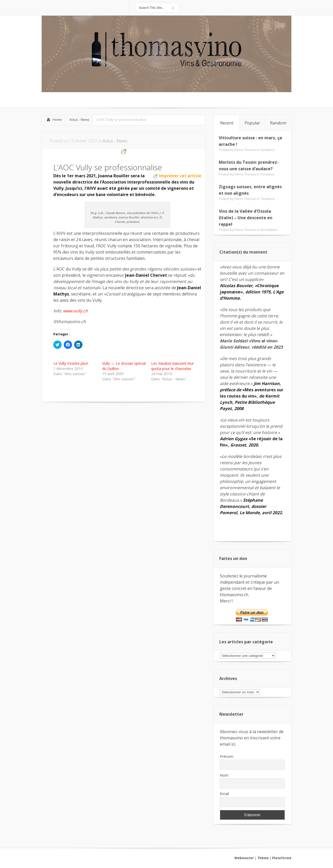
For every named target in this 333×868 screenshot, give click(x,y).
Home (57, 119)
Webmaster (244, 858)
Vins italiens (269, 230)
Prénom (227, 756)
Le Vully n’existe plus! (71, 363)
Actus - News (79, 119)
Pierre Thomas (245, 150)
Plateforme (282, 858)
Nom (224, 775)
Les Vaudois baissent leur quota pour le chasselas (172, 366)
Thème (263, 858)
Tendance (267, 150)
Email (224, 794)
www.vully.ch (75, 311)
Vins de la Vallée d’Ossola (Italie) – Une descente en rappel (246, 218)
